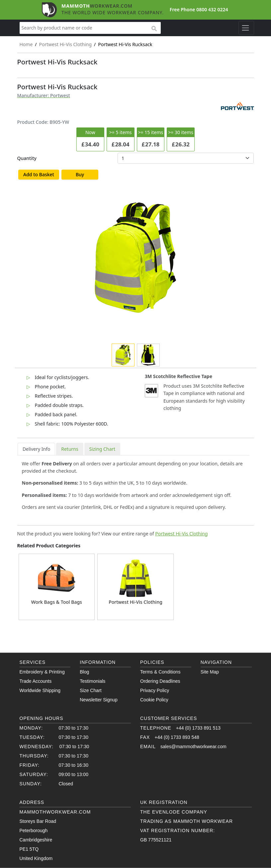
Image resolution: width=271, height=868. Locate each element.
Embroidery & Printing (42, 672)
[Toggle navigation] (246, 28)
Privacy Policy (155, 690)
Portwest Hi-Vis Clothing (181, 534)
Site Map (210, 672)
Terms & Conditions (160, 672)
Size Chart (90, 690)
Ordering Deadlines (160, 681)
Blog (84, 672)
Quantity (27, 158)
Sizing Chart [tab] (102, 449)
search (154, 29)
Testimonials (92, 681)
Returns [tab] (70, 449)
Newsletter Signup (99, 700)
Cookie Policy (154, 700)
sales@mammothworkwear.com (193, 747)
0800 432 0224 (212, 9)
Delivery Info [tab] (37, 449)
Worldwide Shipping (40, 690)
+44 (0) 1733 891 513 (198, 728)
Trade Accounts (36, 681)
